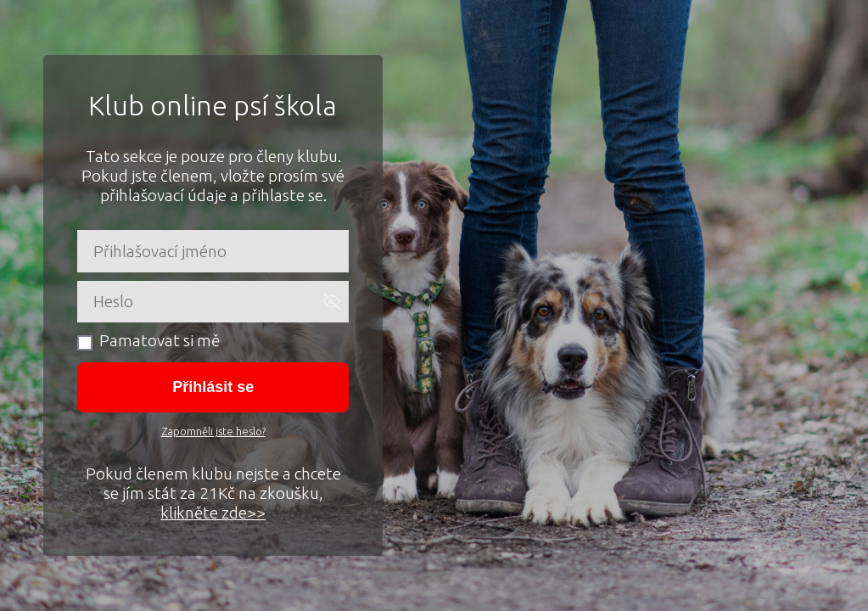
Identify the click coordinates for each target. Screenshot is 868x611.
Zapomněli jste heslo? (213, 431)
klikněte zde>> (213, 513)
